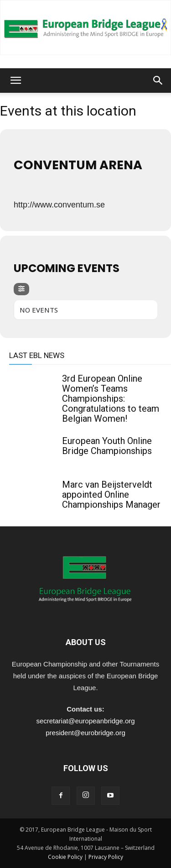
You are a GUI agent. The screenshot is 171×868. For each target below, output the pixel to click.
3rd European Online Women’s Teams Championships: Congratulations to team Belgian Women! (111, 399)
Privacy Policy (106, 857)
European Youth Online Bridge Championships (107, 446)
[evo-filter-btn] (21, 289)
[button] (16, 81)
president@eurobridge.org (85, 733)
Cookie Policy (65, 857)
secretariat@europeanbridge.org (85, 721)
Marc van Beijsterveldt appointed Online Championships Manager (111, 495)
